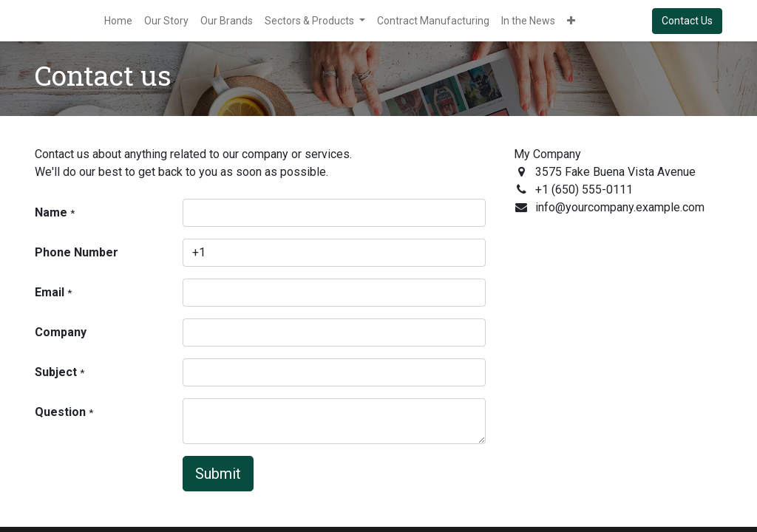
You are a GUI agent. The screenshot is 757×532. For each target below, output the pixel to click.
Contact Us (687, 21)
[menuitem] (118, 21)
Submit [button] (218, 474)
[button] (571, 21)
